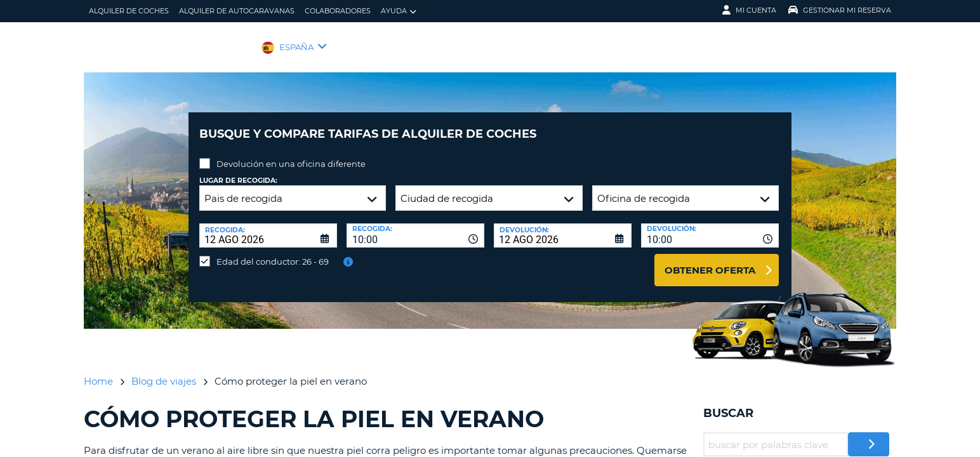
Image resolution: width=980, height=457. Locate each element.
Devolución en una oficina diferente (291, 154)
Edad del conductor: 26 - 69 (273, 252)
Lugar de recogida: (238, 171)
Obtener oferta (710, 261)
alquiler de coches (129, 11)
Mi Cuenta (749, 10)
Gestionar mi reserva (840, 10)
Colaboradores (338, 11)
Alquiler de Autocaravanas (237, 11)
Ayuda (399, 11)
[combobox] (415, 226)
